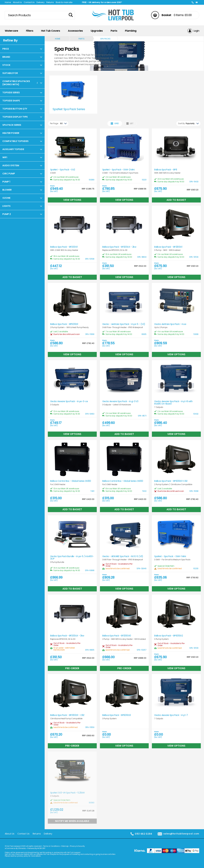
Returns (50, 2)
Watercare (11, 31)
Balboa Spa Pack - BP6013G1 (64, 324)
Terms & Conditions (51, 846)
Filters (30, 31)
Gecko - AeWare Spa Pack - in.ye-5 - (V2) (124, 324)
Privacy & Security (77, 846)
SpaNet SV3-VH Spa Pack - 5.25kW (67, 793)
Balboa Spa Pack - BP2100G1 (168, 247)
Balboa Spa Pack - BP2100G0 (117, 636)
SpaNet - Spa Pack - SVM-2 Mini (118, 170)
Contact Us (29, 2)
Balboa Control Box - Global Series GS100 (71, 481)
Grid (115, 123)
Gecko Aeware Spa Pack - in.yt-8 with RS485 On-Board (173, 403)
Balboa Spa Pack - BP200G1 (64, 247)
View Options (72, 200)
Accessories (75, 31)
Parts (114, 31)
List (130, 123)
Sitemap (65, 846)
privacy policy (23, 856)
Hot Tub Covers (51, 31)
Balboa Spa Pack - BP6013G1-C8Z (171, 481)
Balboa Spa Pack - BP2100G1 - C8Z (67, 715)
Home (8, 2)
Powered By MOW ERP (36, 848)
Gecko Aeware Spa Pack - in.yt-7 (171, 715)
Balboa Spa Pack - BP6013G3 (117, 715)
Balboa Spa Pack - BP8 (166, 170)
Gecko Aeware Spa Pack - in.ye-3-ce (69, 401)
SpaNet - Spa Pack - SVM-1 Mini (170, 556)
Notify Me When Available (72, 821)
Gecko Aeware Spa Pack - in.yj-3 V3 (120, 401)
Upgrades (97, 31)
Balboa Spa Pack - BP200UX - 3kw (67, 636)
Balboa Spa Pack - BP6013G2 (169, 636)
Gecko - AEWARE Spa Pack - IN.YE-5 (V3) (123, 556)
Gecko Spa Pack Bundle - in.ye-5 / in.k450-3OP (72, 558)
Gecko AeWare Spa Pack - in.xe (170, 324)
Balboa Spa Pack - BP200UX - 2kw (119, 247)
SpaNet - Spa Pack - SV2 (63, 170)
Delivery (40, 2)
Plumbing (131, 31)
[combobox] (58, 124)
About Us (17, 2)
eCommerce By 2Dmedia (15, 848)
